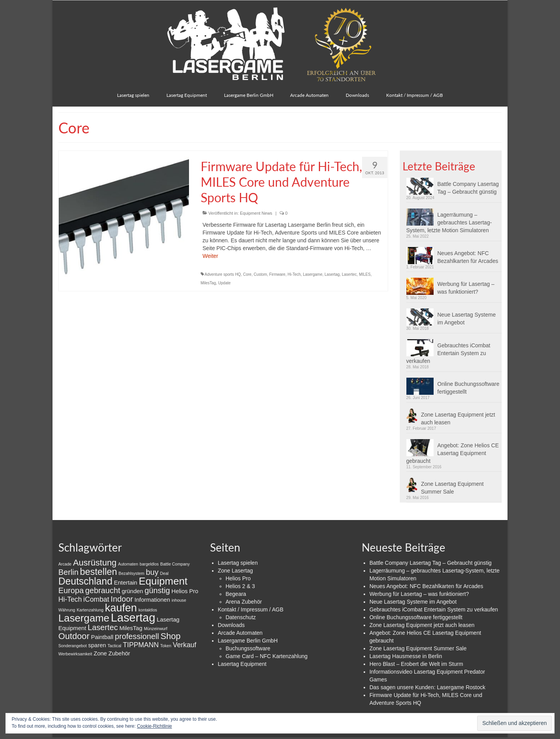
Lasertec (349, 274)
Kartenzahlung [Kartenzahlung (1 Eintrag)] (90, 610)
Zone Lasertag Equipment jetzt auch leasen (458, 419)
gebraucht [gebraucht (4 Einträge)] (103, 590)
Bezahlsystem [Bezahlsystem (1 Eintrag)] (131, 573)
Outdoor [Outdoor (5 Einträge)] (74, 636)
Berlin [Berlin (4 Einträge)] (68, 572)
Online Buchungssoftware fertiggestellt (469, 388)
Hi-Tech (294, 274)
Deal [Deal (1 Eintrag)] (164, 573)
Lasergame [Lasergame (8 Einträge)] (84, 618)
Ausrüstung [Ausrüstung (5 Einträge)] (95, 563)
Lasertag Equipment (242, 664)
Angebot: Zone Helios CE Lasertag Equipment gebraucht (453, 453)
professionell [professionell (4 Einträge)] (137, 636)
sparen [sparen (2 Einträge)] (97, 645)
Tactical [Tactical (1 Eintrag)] (114, 646)
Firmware (277, 274)
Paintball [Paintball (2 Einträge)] (102, 637)
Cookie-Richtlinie (154, 726)
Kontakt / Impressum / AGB (251, 609)
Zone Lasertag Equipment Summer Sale (452, 488)
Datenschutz (241, 617)
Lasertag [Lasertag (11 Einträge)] (133, 617)
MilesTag (208, 283)
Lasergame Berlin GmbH (248, 641)
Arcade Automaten (240, 633)
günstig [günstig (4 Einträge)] (157, 590)
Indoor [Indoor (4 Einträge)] (122, 599)
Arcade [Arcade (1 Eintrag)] (65, 564)
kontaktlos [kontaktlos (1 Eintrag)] (148, 610)
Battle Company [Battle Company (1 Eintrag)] (175, 564)
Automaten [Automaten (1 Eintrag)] (128, 564)
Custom (260, 274)
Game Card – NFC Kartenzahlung (267, 656)
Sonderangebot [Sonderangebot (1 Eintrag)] (73, 646)
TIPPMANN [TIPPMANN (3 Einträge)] (141, 645)
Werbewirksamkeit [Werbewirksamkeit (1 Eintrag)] (75, 654)
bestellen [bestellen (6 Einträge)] (99, 572)
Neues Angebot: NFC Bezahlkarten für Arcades (468, 257)
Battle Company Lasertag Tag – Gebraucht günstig (468, 188)
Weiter (210, 256)
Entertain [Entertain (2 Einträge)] (126, 582)
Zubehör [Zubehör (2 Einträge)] (119, 653)
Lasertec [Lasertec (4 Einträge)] (103, 627)
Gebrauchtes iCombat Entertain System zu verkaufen (448, 353)
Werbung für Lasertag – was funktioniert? (466, 288)
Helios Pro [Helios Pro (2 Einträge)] (185, 591)
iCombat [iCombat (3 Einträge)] (96, 599)
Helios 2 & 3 (240, 586)
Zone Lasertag (235, 571)
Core (247, 274)
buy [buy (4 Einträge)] (152, 572)
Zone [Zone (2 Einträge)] (100, 653)
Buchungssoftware (248, 648)
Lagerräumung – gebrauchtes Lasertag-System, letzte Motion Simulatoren (449, 222)
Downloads (231, 625)
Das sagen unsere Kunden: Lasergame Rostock (427, 687)
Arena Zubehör (244, 602)
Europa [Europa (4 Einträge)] (71, 590)
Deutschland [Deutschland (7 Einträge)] (85, 581)
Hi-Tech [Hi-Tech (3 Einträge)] (70, 599)
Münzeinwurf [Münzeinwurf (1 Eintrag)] (156, 629)
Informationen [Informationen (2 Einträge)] (152, 600)
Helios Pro (238, 578)
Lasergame (313, 274)
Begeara (236, 594)
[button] (422, 186)
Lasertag (332, 274)
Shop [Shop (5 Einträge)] (171, 636)
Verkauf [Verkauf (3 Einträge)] (184, 645)
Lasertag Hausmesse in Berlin (406, 656)
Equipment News (256, 213)
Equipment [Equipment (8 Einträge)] (163, 581)
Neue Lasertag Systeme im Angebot (467, 319)
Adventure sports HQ (223, 274)
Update (224, 283)
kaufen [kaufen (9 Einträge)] (121, 608)
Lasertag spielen (238, 563)
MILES (365, 274)
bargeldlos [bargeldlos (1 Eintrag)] (149, 564)
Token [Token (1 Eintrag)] (166, 646)
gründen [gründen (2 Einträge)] (132, 591)
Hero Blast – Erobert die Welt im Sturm (416, 664)
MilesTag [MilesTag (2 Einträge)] (131, 628)
